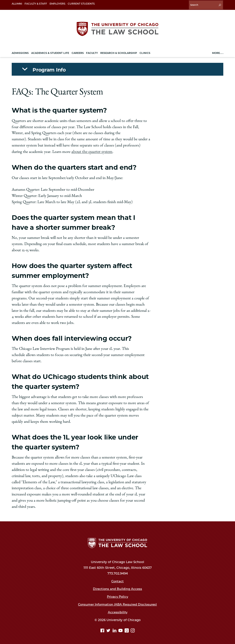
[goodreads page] (127, 630)
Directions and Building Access (117, 588)
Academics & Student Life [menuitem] (50, 52)
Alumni (17, 4)
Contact (117, 580)
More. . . (218, 52)
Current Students (81, 4)
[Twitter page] (109, 630)
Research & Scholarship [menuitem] (119, 52)
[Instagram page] (133, 630)
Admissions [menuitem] (20, 52)
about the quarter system (91, 150)
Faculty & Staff (36, 4)
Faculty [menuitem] (92, 52)
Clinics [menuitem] (145, 52)
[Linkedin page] (115, 630)
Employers (57, 4)
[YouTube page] (121, 630)
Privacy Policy (118, 595)
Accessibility (117, 611)
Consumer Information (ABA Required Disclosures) (117, 603)
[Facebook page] (103, 630)
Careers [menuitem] (78, 52)
